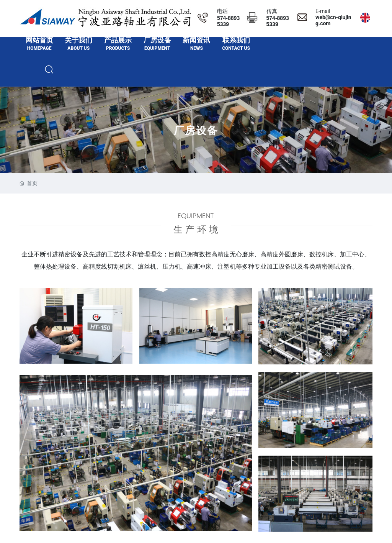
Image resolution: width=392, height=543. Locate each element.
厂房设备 (196, 142)
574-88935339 (228, 21)
